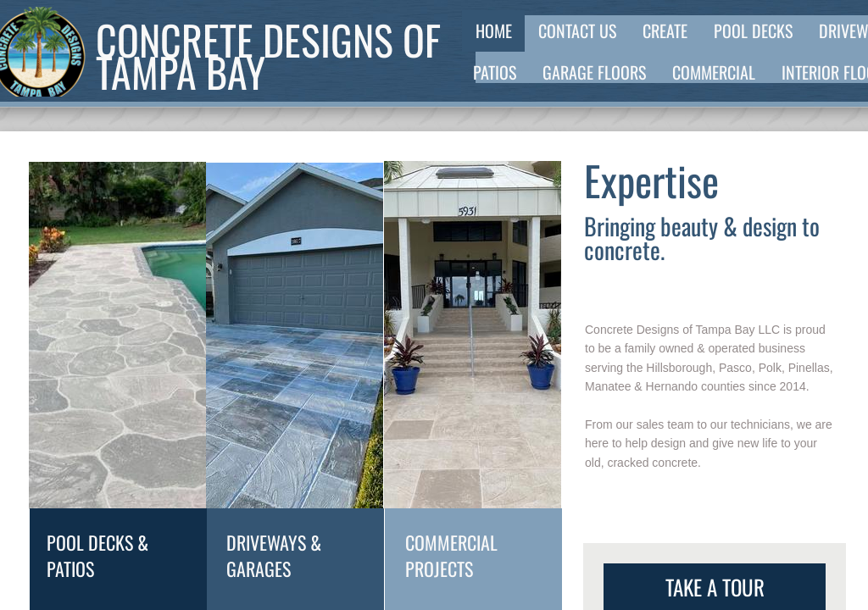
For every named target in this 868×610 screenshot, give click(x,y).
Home (494, 30)
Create (665, 30)
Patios (495, 72)
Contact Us (577, 30)
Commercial (714, 72)
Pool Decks (753, 30)
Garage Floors (594, 72)
